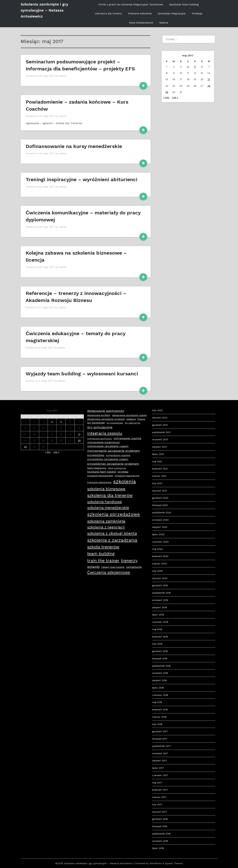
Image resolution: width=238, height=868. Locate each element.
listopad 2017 (160, 739)
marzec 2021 (159, 476)
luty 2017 (157, 804)
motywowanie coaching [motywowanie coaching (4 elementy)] (127, 438)
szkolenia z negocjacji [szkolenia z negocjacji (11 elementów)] (106, 527)
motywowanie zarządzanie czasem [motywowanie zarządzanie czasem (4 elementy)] (108, 446)
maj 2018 (157, 702)
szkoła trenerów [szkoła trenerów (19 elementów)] (103, 547)
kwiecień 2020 (160, 556)
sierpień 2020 (160, 527)
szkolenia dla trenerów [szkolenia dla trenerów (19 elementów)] (110, 495)
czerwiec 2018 (160, 695)
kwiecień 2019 (160, 637)
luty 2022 (157, 410)
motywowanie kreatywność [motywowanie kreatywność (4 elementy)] (103, 442)
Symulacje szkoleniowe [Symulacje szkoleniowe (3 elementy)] (99, 482)
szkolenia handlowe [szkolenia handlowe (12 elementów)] (104, 502)
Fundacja (197, 14)
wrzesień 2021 (160, 439)
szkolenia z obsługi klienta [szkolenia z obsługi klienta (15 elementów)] (112, 533)
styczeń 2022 (160, 418)
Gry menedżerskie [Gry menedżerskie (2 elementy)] (115, 423)
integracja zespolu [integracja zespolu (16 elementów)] (105, 433)
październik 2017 (161, 746)
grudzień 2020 (160, 498)
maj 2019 (157, 629)
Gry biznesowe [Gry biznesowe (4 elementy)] (96, 423)
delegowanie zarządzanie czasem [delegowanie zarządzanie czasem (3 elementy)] (129, 415)
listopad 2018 (160, 658)
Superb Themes (174, 863)
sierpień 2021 (159, 447)
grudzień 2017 (160, 731)
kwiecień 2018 (160, 710)
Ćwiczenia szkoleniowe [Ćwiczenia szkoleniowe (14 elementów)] (109, 572)
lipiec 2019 (158, 615)
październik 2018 (161, 666)
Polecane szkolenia (140, 14)
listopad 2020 (160, 505)
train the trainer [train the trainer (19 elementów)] (103, 561)
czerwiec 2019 (160, 622)
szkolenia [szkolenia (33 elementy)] (124, 481)
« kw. (166, 97)
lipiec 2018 (158, 688)
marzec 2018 (159, 717)
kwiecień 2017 (160, 790)
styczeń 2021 (159, 491)
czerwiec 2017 (160, 775)
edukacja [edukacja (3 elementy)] (131, 419)
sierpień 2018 (159, 680)
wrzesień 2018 (160, 673)
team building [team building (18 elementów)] (101, 554)
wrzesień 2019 (160, 600)
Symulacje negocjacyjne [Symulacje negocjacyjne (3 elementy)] (127, 476)
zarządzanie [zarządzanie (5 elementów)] (134, 567)
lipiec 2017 (158, 768)
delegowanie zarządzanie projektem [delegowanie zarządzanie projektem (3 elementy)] (106, 419)
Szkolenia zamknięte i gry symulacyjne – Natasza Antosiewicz (44, 10)
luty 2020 (157, 571)
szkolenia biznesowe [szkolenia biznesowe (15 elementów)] (106, 489)
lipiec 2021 (158, 454)
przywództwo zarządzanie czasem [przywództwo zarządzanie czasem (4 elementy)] (108, 459)
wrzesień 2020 (160, 520)
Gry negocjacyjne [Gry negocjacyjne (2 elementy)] (133, 423)
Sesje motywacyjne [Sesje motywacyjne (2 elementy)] (117, 468)
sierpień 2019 (159, 607)
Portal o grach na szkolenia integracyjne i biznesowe (131, 5)
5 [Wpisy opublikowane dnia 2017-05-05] (195, 67)
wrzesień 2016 (160, 841)
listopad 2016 (160, 826)
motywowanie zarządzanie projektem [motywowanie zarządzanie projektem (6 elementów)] (113, 451)
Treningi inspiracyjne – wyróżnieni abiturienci (81, 179)
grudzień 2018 (160, 651)
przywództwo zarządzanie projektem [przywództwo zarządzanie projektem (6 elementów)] (113, 464)
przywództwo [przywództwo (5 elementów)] (96, 455)
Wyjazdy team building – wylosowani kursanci (82, 374)
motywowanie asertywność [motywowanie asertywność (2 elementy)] (99, 439)
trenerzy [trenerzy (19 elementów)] (129, 561)
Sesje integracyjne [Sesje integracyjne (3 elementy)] (97, 468)
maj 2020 (157, 549)
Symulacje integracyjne (172, 14)
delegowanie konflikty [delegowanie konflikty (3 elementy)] (99, 415)
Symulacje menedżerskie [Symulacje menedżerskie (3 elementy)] (100, 476)
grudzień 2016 (160, 819)
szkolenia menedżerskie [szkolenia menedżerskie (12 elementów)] (108, 508)
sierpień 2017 (159, 761)
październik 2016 (161, 834)
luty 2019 (157, 644)
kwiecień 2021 (160, 469)
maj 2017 (157, 783)
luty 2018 (157, 724)
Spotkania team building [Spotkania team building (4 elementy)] (101, 472)
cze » (175, 97)
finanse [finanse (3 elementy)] (141, 419)
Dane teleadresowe (141, 23)
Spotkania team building (184, 5)
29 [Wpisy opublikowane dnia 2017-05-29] (167, 92)
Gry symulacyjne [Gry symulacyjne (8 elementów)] (100, 427)
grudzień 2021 (160, 425)
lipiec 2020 (158, 534)
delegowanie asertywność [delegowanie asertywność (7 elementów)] (106, 411)
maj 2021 (157, 461)
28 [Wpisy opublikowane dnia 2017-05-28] (209, 86)
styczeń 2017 (160, 812)
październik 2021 (161, 432)
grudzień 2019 (160, 585)
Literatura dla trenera (108, 14)
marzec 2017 (159, 797)
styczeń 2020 (160, 578)
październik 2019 (161, 593)
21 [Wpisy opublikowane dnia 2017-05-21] (209, 79)
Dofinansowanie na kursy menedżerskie (74, 146)
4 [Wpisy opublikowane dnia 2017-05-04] (188, 67)
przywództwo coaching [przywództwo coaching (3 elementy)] (118, 455)
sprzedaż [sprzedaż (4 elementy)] (123, 472)
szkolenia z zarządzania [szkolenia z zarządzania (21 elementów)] (112, 540)
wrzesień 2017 (160, 753)
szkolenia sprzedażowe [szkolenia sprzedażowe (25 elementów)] (113, 514)
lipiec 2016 (158, 848)
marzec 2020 (160, 564)
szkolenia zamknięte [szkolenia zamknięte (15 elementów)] (106, 521)
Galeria (164, 23)
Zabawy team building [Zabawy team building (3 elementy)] (113, 567)
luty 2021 (157, 483)
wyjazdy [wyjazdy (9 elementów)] (93, 567)
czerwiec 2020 (160, 542)
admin (63, 76)
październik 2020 (162, 512)
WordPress (156, 863)
